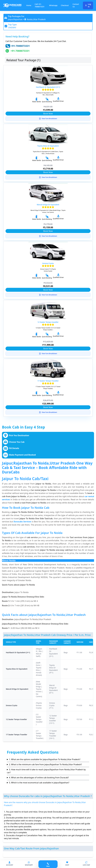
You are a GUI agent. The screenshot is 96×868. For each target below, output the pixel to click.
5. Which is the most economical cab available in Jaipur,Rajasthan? (39, 783)
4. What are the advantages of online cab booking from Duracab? (39, 778)
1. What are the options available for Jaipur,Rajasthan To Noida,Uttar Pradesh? (45, 759)
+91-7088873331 (20, 46)
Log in (88, 5)
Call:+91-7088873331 (40, 5)
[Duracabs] (12, 5)
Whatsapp (53, 5)
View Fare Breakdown (48, 119)
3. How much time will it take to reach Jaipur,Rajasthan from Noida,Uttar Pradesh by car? (46, 771)
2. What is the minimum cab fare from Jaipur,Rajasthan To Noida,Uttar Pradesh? (45, 764)
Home (29, 5)
